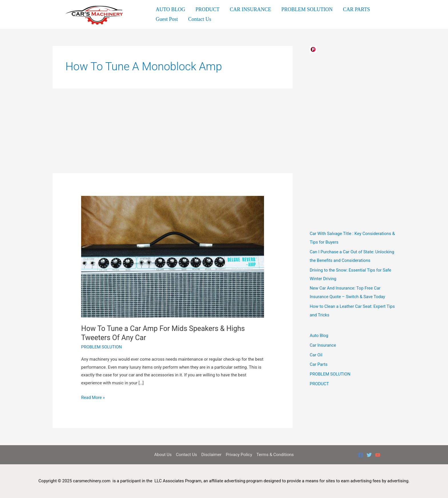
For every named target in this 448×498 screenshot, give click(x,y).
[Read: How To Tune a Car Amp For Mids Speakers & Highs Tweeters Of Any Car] (173, 256)
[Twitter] (369, 455)
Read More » (93, 398)
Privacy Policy (239, 455)
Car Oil (316, 355)
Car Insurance (323, 345)
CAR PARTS (356, 9)
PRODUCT (207, 9)
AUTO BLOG (170, 9)
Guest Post (167, 19)
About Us (163, 455)
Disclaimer (211, 455)
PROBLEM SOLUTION (307, 9)
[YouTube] (378, 455)
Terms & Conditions (275, 455)
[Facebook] (361, 455)
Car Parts (319, 364)
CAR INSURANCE (250, 9)
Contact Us (200, 19)
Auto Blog (319, 336)
